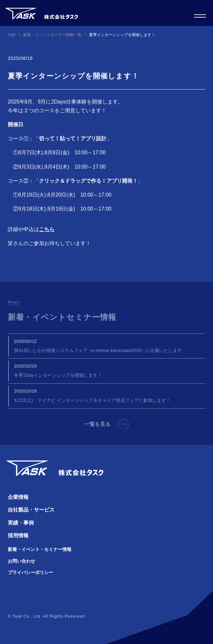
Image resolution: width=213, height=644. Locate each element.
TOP (12, 35)
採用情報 (18, 535)
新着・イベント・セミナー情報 (40, 549)
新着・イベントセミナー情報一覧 (52, 35)
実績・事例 (21, 523)
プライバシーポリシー (31, 572)
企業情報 (18, 497)
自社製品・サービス (31, 510)
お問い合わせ (21, 561)
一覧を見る (106, 427)
